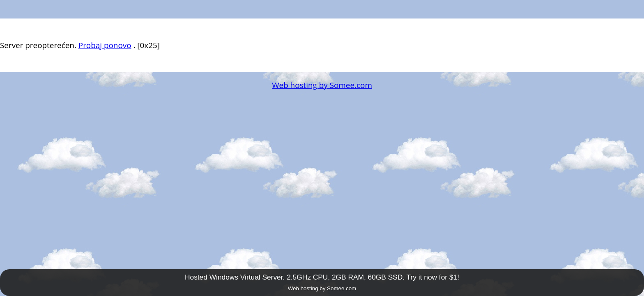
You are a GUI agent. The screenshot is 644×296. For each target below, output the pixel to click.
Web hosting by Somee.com (322, 85)
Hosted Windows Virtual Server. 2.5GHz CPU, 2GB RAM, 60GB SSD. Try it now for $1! (322, 277)
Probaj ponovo (105, 45)
